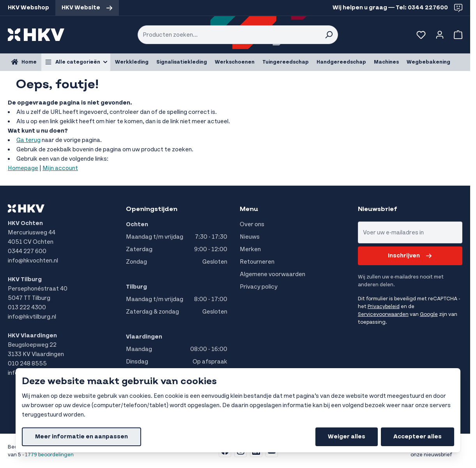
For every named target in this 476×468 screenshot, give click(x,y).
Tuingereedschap (286, 62)
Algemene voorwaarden (273, 274)
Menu (249, 209)
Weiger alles (347, 437)
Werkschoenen (235, 62)
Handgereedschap (341, 62)
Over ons (252, 224)
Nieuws (250, 237)
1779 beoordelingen (49, 455)
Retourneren (257, 262)
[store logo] (36, 35)
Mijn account (60, 168)
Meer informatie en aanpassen (81, 437)
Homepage (23, 168)
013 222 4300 (27, 308)
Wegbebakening (428, 62)
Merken (250, 249)
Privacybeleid (384, 307)
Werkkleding (132, 62)
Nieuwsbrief (378, 209)
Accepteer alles (418, 437)
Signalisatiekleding (182, 62)
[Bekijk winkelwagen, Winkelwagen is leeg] (457, 35)
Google (429, 314)
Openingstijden (152, 209)
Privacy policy (259, 287)
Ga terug (28, 140)
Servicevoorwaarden (383, 314)
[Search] (329, 35)
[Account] (440, 35)
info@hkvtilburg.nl (32, 317)
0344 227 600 (27, 251)
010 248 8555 (27, 364)
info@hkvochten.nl (33, 261)
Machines (386, 62)
